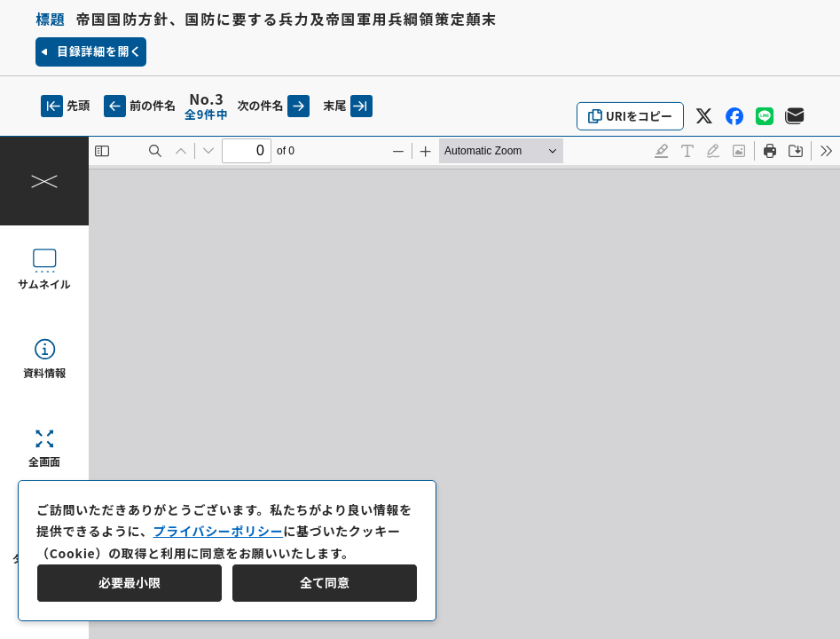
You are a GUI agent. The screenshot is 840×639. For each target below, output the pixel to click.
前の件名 (140, 106)
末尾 (348, 106)
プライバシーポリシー (219, 531)
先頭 (65, 106)
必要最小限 (130, 582)
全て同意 (325, 582)
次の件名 (274, 106)
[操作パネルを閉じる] (44, 181)
